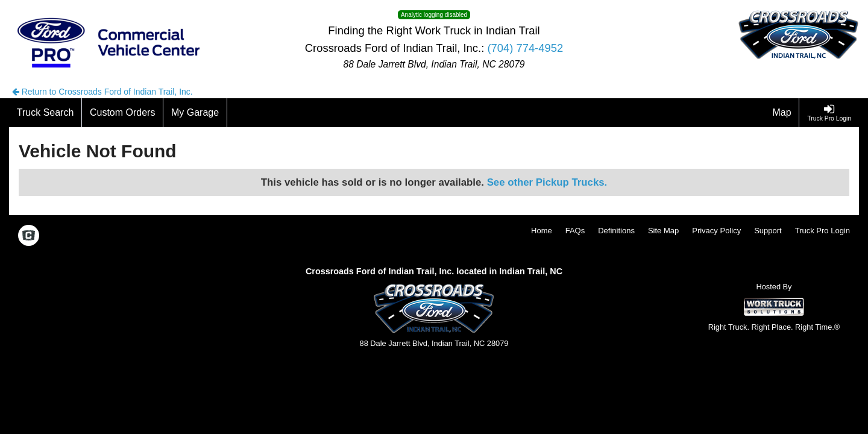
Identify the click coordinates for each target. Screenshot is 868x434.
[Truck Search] (46, 113)
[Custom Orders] (123, 113)
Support (768, 231)
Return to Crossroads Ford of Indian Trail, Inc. (102, 92)
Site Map (663, 231)
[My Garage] (195, 113)
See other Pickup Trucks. (547, 182)
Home (542, 231)
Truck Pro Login (822, 231)
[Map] (782, 113)
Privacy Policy (716, 231)
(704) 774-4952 (525, 48)
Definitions (616, 231)
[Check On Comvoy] (29, 236)
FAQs (575, 231)
